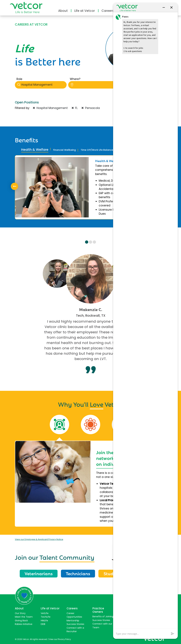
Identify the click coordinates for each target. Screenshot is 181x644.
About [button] (63, 11)
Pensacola (91, 108)
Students (113, 573)
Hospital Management (42, 85)
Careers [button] (108, 11)
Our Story (20, 613)
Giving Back (21, 621)
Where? (75, 79)
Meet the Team (24, 617)
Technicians (78, 573)
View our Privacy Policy (60, 639)
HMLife (44, 621)
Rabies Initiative (24, 624)
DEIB (43, 624)
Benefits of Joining (103, 616)
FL (75, 108)
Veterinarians (39, 573)
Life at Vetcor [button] (85, 11)
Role (19, 79)
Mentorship (73, 621)
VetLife (45, 613)
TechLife (46, 617)
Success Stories (75, 624)
